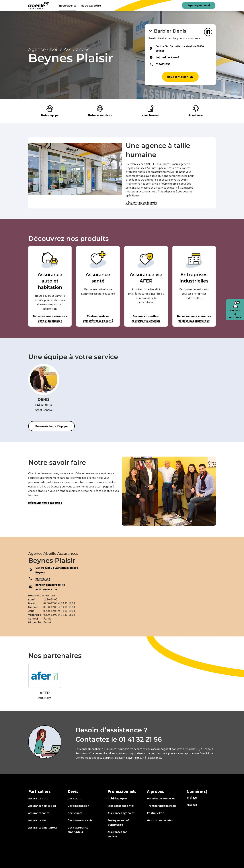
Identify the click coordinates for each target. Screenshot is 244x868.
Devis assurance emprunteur (78, 830)
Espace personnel (199, 5)
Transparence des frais (162, 806)
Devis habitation (78, 806)
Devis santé (75, 813)
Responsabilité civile (121, 806)
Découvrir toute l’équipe (51, 426)
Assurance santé (39, 813)
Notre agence (68, 5)
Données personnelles (161, 798)
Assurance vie (37, 820)
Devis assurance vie (80, 820)
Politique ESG (156, 813)
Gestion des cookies (160, 820)
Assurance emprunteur (43, 827)
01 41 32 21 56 (140, 739)
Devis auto (75, 798)
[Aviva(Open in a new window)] (39, 5)
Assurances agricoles (121, 813)
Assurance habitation (42, 806)
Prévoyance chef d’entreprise (118, 822)
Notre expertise (91, 5)
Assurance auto (38, 798)
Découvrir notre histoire (142, 202)
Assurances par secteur (117, 834)
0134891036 (163, 64)
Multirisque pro (117, 798)
